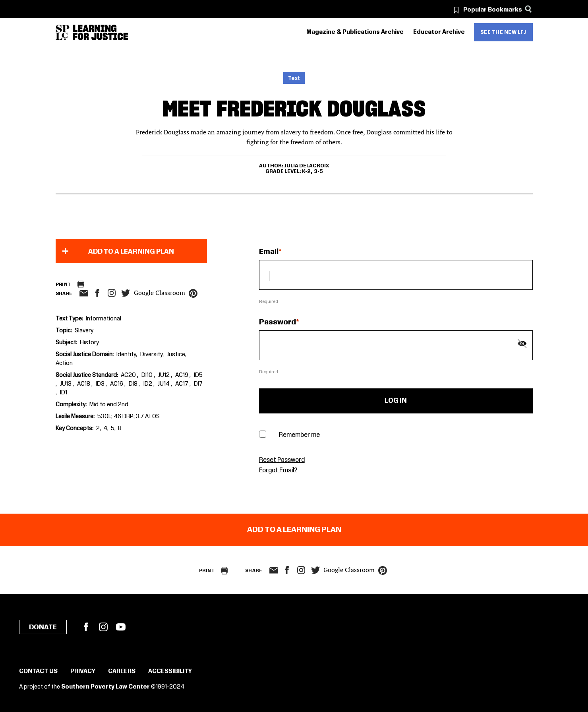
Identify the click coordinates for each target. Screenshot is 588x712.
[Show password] (522, 343)
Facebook (86, 627)
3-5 (318, 171)
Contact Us (38, 671)
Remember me (299, 435)
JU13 (66, 384)
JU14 (164, 384)
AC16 (117, 384)
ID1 (64, 393)
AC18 (84, 384)
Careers (122, 671)
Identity (126, 355)
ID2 (148, 384)
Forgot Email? (278, 470)
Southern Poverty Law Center (105, 687)
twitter (126, 293)
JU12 (164, 375)
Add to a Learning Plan (131, 252)
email (84, 293)
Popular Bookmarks (493, 10)
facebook (97, 293)
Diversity (151, 355)
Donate (43, 627)
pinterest (193, 293)
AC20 (129, 375)
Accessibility (170, 671)
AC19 (182, 375)
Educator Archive (439, 32)
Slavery (84, 331)
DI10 (148, 375)
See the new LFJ (503, 32)
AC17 (182, 384)
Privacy (83, 671)
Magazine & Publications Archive (355, 32)
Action (64, 363)
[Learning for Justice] (101, 32)
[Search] (529, 9)
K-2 (306, 171)
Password (278, 322)
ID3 (101, 384)
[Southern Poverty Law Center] (63, 32)
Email (269, 252)
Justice (176, 355)
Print (63, 284)
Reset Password (282, 460)
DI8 (134, 384)
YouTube (121, 627)
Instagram (112, 293)
